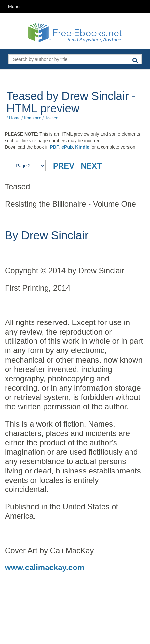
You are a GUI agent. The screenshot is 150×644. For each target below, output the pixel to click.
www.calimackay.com (45, 567)
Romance (33, 118)
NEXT (91, 166)
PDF (55, 147)
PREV (64, 166)
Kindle (82, 147)
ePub (67, 147)
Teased (52, 118)
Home (15, 118)
